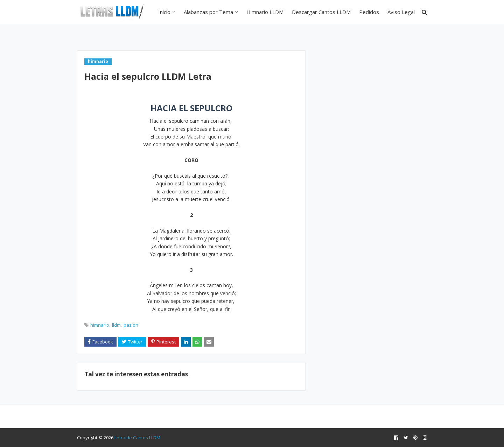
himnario (100, 325)
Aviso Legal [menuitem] (401, 12)
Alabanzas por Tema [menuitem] (208, 12)
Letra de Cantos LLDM (137, 438)
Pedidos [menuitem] (369, 12)
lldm (116, 325)
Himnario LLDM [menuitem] (265, 12)
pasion (131, 325)
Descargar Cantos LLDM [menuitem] (321, 12)
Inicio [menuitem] (164, 12)
